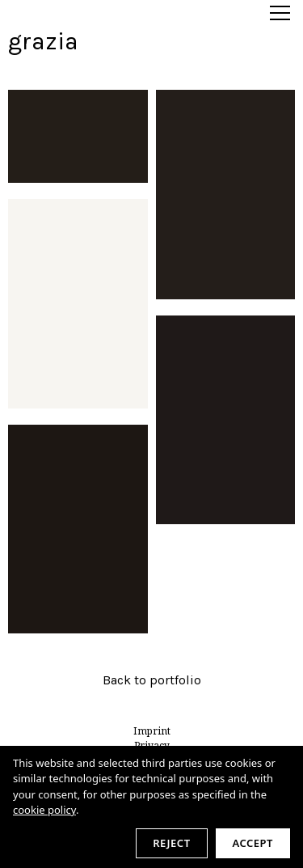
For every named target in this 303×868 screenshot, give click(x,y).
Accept (253, 843)
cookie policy (44, 810)
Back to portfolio (152, 680)
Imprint (152, 731)
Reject (171, 843)
